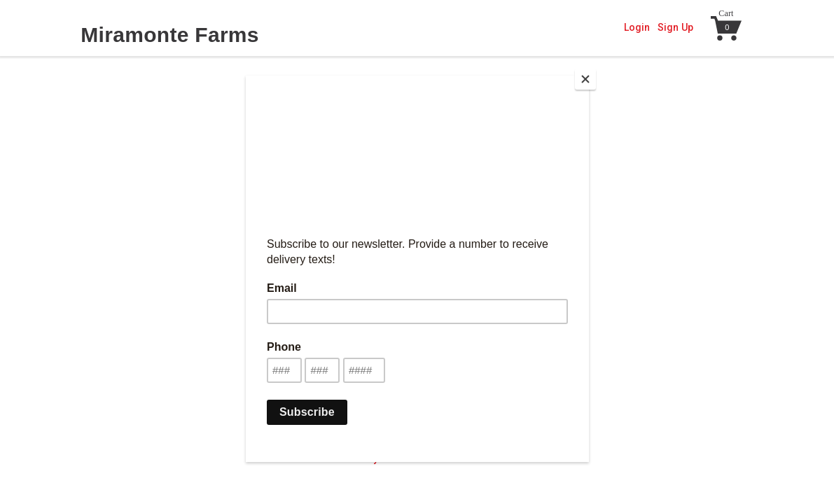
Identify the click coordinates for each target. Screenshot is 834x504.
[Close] (585, 79)
